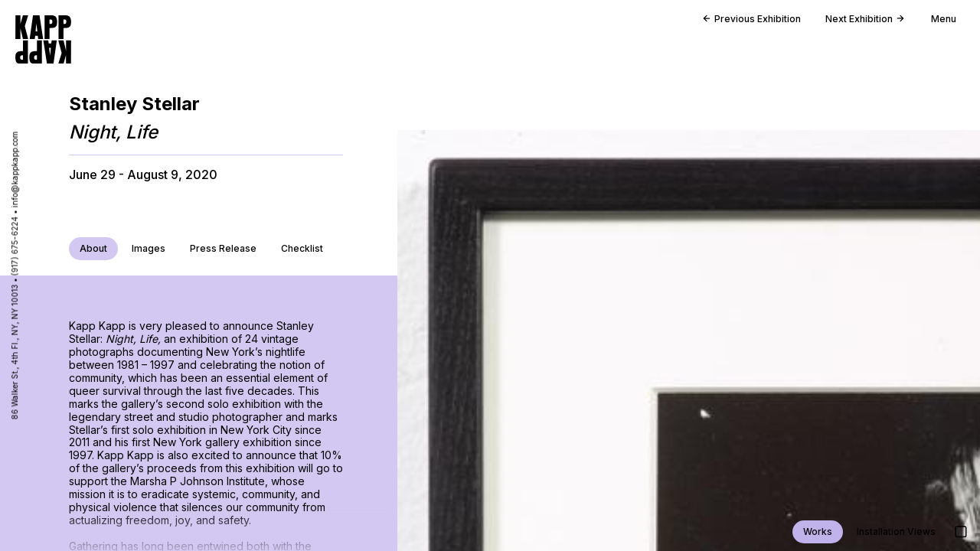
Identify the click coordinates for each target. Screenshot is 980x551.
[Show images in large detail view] (961, 532)
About (93, 248)
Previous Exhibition (752, 19)
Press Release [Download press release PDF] (223, 248)
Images (149, 248)
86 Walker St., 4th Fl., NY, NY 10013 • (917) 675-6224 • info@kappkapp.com (15, 276)
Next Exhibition (865, 19)
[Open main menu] (937, 23)
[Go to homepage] (43, 39)
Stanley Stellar (134, 104)
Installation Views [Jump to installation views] (896, 531)
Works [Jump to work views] (818, 531)
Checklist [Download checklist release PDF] (302, 248)
